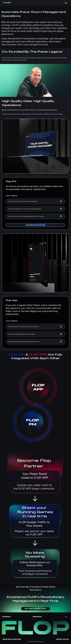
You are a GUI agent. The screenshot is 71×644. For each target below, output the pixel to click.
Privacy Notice (62, 639)
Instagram (37, 617)
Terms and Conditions (12, 639)
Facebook (6, 617)
